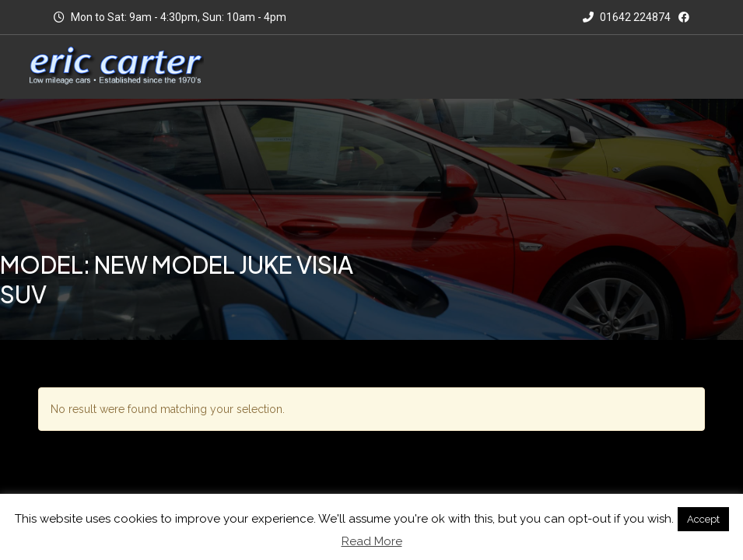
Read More (372, 541)
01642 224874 (627, 17)
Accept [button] (703, 519)
